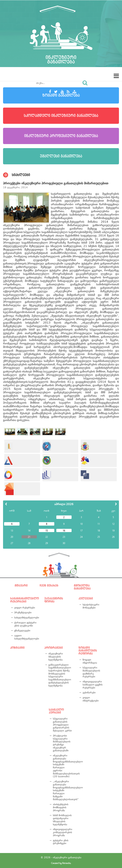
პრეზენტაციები (23, 613)
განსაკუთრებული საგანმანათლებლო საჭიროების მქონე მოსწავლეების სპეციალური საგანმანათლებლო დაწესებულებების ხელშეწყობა (60, 675)
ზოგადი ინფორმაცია (90, 661)
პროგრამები (54, 648)
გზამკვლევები (22, 631)
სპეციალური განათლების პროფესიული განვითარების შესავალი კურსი (62, 725)
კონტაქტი (17, 648)
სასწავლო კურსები (56, 711)
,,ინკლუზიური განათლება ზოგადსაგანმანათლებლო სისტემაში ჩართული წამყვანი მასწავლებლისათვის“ (63, 790)
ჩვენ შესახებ (49, 586)
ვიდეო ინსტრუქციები (91, 699)
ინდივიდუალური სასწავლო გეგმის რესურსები (93, 685)
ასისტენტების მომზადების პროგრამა (61, 807)
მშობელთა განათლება (82, 587)
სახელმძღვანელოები (26, 618)
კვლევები (86, 599)
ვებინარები (89, 693)
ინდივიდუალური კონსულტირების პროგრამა (63, 832)
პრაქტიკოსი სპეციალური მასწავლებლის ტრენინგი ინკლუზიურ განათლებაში (62, 743)
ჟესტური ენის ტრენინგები (61, 842)
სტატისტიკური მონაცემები (91, 606)
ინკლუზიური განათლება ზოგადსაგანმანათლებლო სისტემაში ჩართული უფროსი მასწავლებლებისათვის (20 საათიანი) (63, 766)
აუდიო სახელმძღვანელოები (26, 637)
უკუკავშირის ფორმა (54, 600)
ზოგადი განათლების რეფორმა (88, 651)
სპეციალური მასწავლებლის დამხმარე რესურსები (91, 672)
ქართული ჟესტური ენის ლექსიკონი (25, 624)
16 (64, 530)
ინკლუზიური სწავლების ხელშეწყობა (56, 657)
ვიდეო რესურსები (25, 608)
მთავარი (21, 586)
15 (47, 530)
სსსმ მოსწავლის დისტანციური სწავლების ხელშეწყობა (62, 820)
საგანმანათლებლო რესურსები (24, 600)
